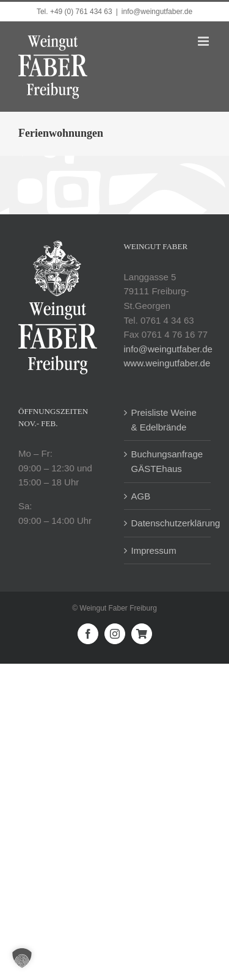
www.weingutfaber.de (167, 363)
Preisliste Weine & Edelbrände (164, 420)
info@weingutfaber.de (157, 12)
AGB (141, 496)
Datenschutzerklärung (168, 523)
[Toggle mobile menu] (204, 41)
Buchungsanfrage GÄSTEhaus (167, 461)
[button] (22, 958)
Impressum (154, 550)
